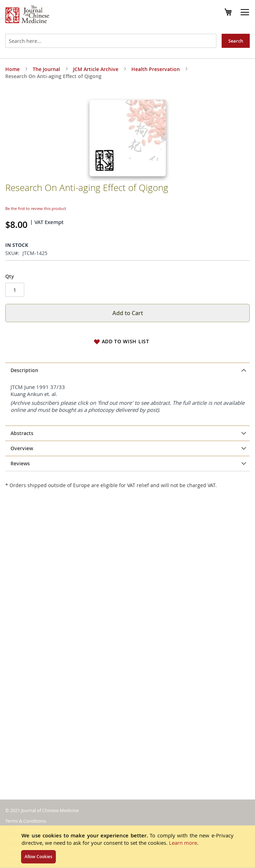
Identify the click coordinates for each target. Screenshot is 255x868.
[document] (127, 847)
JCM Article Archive (96, 69)
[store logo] (27, 15)
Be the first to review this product (36, 208)
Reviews (20, 463)
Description (24, 370)
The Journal (46, 69)
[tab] (127, 370)
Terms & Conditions (26, 821)
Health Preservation (156, 69)
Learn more (183, 843)
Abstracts (22, 433)
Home (12, 69)
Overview (22, 448)
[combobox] (111, 41)
